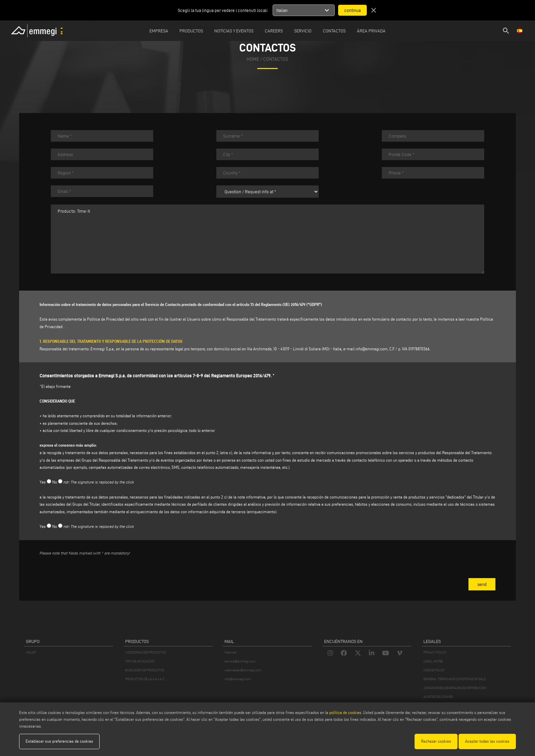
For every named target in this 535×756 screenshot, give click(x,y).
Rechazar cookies (436, 741)
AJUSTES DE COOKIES (438, 697)
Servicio (303, 31)
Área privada (371, 31)
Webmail (231, 652)
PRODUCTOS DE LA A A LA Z (145, 679)
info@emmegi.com (372, 349)
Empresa (159, 31)
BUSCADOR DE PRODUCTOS (145, 670)
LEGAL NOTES (433, 661)
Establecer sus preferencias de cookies (59, 741)
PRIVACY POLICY (435, 652)
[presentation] (91, 575)
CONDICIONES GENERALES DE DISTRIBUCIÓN (455, 688)
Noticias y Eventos (234, 31)
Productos (191, 31)
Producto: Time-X (267, 239)
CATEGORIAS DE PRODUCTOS (146, 652)
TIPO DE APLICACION (140, 661)
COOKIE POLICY (434, 670)
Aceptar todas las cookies (487, 741)
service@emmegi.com (240, 661)
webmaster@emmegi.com (243, 670)
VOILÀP (31, 652)
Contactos (334, 31)
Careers (274, 31)
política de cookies (345, 712)
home (253, 59)
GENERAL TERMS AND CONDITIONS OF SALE (454, 679)
